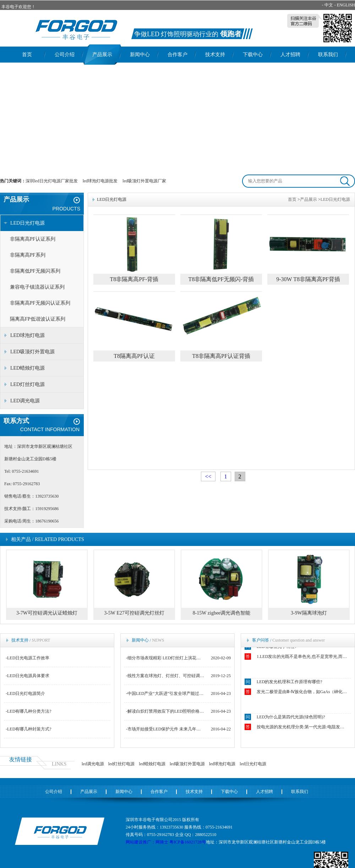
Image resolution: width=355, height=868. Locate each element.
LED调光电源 (25, 401)
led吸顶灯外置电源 (187, 764)
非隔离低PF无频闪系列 (35, 271)
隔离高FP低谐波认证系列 (38, 319)
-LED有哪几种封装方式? (29, 729)
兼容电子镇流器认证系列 (37, 287)
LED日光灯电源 (28, 223)
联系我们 (328, 55)
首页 (27, 55)
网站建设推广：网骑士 (147, 842)
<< (208, 476)
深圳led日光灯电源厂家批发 (52, 181)
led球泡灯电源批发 (100, 181)
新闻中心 (140, 55)
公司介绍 (65, 55)
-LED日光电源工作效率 (28, 658)
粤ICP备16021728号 (188, 842)
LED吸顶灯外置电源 (32, 352)
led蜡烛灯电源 (152, 764)
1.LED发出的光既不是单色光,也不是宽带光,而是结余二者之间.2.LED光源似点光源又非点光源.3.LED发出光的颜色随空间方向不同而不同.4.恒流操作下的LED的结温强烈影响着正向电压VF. (302, 658)
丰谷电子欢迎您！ (18, 7)
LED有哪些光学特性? (277, 648)
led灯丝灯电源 (122, 764)
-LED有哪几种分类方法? (29, 711)
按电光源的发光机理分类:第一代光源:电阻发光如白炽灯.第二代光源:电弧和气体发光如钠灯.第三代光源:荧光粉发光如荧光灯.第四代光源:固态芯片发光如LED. (302, 728)
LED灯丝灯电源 (28, 384)
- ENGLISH (345, 5)
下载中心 (253, 55)
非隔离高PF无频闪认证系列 (40, 303)
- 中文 (327, 5)
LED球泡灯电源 (28, 335)
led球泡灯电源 (222, 764)
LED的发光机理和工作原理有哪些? (290, 683)
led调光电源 (93, 764)
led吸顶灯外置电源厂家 (144, 181)
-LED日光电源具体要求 (28, 676)
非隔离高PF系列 (28, 255)
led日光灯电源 (253, 764)
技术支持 (215, 55)
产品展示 (102, 55)
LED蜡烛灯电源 (28, 368)
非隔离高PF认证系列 (33, 239)
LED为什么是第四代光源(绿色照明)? (291, 718)
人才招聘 (290, 55)
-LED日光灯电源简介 (25, 693)
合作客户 (177, 55)
